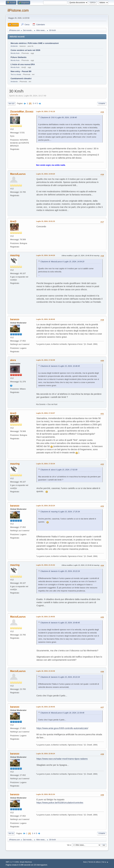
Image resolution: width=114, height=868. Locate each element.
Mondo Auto (15, 53)
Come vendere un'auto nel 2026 (25, 50)
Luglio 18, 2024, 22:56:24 (45, 754)
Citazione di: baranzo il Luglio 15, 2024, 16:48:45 (60, 366)
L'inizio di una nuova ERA (23, 64)
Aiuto (85, 862)
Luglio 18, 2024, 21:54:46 (45, 671)
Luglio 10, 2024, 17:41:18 (45, 111)
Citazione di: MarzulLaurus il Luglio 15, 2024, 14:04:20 (62, 262)
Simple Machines (26, 862)
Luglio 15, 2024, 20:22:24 (45, 506)
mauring (15, 255)
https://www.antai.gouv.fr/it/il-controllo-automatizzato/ (62, 728)
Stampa (102, 104)
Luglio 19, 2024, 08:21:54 (45, 794)
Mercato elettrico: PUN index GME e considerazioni (35, 43)
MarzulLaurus (18, 174)
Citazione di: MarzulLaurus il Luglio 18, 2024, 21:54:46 (62, 713)
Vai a (69, 845)
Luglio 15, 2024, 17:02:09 (45, 360)
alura (13, 360)
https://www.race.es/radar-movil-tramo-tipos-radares (62, 759)
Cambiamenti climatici (21, 78)
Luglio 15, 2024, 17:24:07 (45, 413)
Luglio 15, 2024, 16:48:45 (45, 319)
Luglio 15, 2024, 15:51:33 (45, 221)
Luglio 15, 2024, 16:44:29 (45, 255)
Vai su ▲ (105, 862)
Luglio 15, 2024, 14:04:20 (45, 174)
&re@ (13, 221)
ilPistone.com (18, 10)
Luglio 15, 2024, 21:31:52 (45, 565)
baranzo (15, 319)
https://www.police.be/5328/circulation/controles (60, 803)
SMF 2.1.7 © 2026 (12, 862)
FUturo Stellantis (18, 57)
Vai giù (11, 104)
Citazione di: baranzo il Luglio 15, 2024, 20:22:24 (60, 571)
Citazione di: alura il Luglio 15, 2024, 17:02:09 (59, 470)
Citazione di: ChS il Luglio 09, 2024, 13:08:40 (59, 118)
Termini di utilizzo (94, 862)
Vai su (11, 833)
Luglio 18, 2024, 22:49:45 (45, 707)
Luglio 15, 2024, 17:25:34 (45, 464)
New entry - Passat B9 (21, 71)
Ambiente (14, 46)
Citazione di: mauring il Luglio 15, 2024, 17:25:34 (60, 512)
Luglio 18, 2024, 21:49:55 (45, 617)
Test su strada (16, 74)
